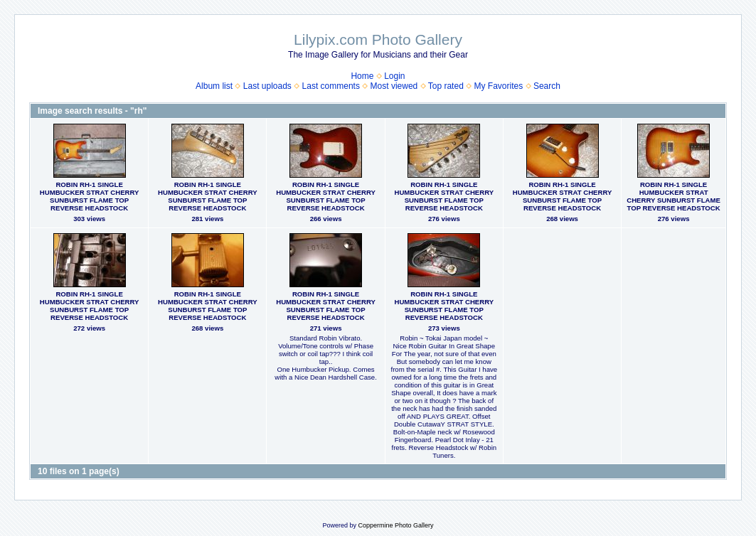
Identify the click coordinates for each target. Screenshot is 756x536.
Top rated (446, 86)
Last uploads (267, 86)
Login (394, 76)
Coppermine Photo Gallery (395, 525)
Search (547, 86)
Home (362, 76)
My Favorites (499, 86)
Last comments (331, 86)
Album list (214, 86)
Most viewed (394, 86)
